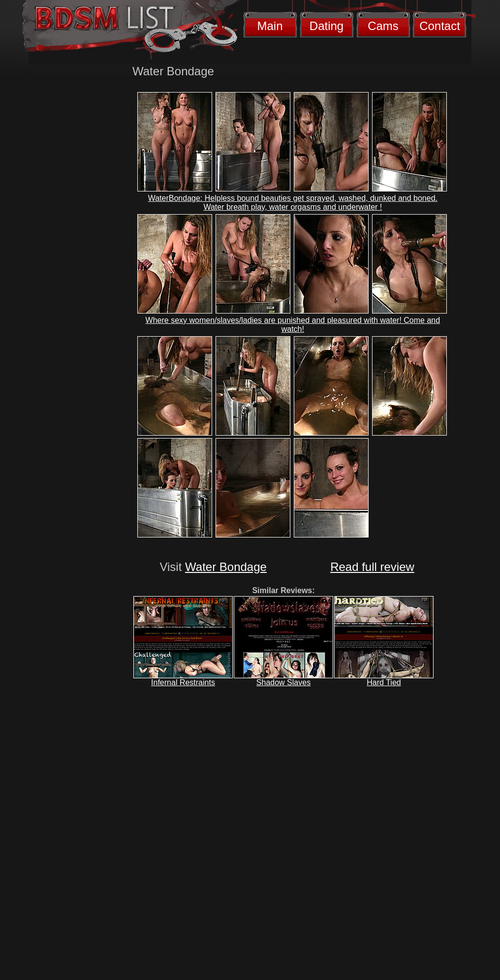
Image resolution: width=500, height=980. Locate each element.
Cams (383, 26)
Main (270, 26)
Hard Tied (384, 682)
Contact (440, 26)
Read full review (372, 567)
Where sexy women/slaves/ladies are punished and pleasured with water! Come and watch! (293, 325)
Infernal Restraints (183, 682)
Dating (327, 26)
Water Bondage (226, 567)
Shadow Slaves (283, 682)
